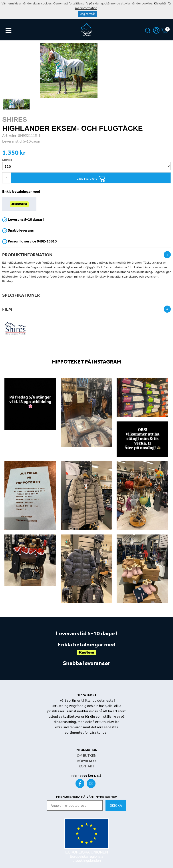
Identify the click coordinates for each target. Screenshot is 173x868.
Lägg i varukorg (91, 179)
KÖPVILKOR (86, 761)
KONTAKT (87, 766)
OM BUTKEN (87, 755)
